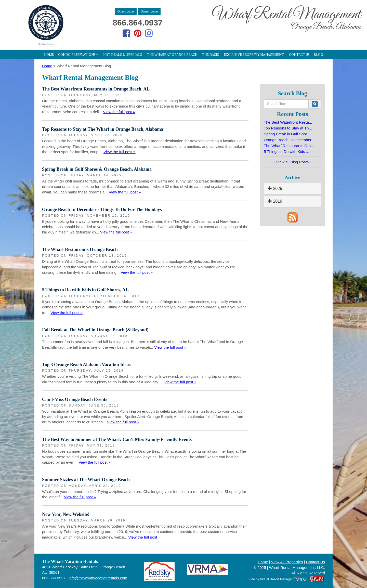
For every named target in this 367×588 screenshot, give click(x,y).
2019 (275, 201)
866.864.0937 (138, 23)
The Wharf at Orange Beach (172, 55)
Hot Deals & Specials (123, 55)
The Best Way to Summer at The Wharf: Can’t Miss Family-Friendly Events (117, 439)
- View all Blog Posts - (293, 162)
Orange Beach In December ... (290, 140)
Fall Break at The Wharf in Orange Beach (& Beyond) (95, 330)
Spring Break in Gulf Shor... (287, 134)
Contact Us (299, 55)
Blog (318, 55)
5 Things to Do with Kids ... (286, 152)
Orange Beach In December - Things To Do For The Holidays (102, 210)
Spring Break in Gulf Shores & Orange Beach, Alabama (97, 169)
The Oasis (211, 55)
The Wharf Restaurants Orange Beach (80, 250)
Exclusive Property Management (254, 55)
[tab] (292, 189)
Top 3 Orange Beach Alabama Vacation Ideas (86, 365)
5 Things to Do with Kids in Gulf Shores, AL (85, 290)
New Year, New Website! (66, 514)
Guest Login (126, 11)
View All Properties (287, 562)
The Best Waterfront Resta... (288, 122)
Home (49, 55)
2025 (275, 188)
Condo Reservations (78, 55)
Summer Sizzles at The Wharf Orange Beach (86, 480)
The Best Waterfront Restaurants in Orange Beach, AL (96, 89)
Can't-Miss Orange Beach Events (75, 399)
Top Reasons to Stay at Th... (288, 128)
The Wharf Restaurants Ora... (289, 146)
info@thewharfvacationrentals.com (98, 578)
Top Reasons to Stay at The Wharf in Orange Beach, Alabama (103, 129)
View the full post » (119, 112)
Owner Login (149, 11)
